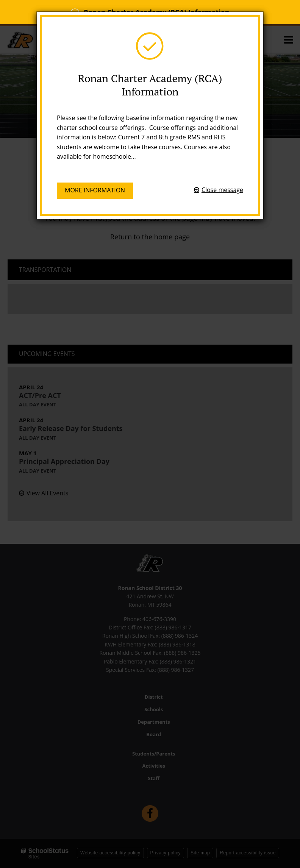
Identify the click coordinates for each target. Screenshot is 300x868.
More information (95, 190)
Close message (222, 190)
